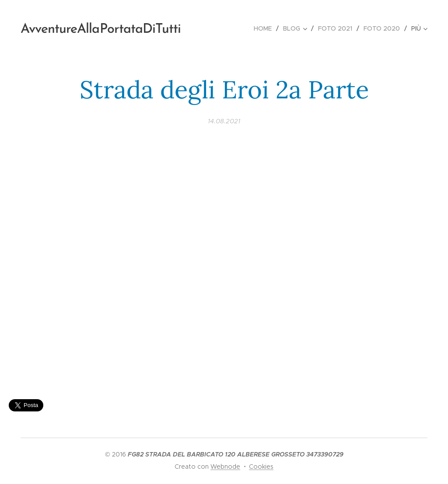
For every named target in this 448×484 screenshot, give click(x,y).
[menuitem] (265, 28)
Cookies (261, 467)
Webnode (225, 467)
